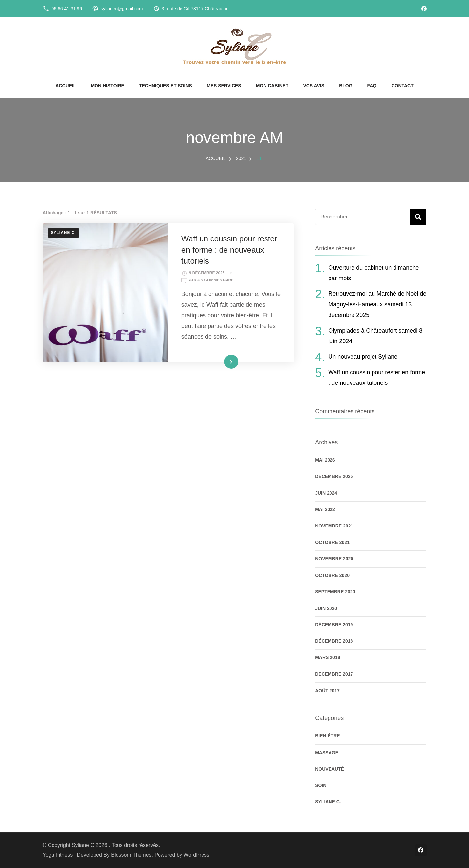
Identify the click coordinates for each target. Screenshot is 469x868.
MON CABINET (272, 86)
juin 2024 (326, 493)
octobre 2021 (332, 542)
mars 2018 (328, 657)
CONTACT (402, 86)
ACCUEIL (66, 86)
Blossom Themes (131, 855)
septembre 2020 (335, 592)
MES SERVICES (224, 86)
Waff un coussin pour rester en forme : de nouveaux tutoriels (229, 250)
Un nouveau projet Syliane (363, 357)
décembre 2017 (334, 674)
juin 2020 (326, 608)
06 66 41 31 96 (67, 9)
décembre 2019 (334, 625)
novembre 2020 (334, 559)
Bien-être (327, 736)
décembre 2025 (334, 476)
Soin (321, 785)
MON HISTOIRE (107, 86)
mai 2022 (325, 509)
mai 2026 (325, 460)
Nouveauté (330, 769)
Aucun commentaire (211, 280)
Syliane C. (64, 233)
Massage (327, 753)
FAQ (372, 86)
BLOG (346, 86)
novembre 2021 (334, 526)
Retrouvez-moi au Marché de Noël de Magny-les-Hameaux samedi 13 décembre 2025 (377, 304)
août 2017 (327, 691)
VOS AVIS (314, 86)
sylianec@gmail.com (122, 9)
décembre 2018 (334, 641)
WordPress (196, 855)
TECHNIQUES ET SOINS (166, 86)
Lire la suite (220, 362)
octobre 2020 (332, 575)
